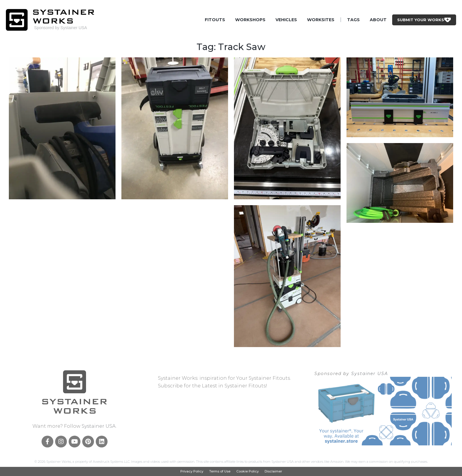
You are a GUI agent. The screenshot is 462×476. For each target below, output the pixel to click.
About (378, 20)
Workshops (250, 20)
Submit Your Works (424, 20)
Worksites (321, 20)
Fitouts (215, 20)
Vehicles (286, 20)
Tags (353, 20)
